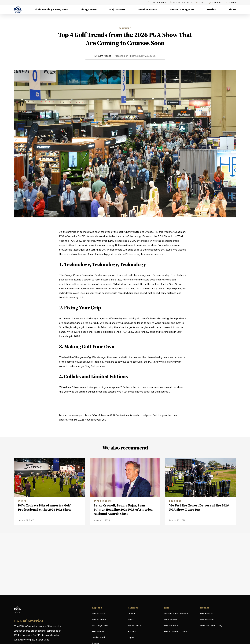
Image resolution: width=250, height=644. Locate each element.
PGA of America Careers (176, 632)
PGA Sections (171, 625)
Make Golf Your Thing (211, 626)
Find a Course (99, 620)
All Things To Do (101, 625)
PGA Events (98, 632)
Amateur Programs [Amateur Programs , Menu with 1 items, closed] (182, 10)
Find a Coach (98, 614)
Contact (132, 614)
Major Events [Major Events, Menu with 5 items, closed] (117, 10)
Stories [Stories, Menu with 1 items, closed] (211, 10)
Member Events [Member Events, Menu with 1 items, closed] (147, 10)
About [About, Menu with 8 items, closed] (232, 10)
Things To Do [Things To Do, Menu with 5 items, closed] (88, 10)
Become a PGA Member (176, 614)
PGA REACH (206, 614)
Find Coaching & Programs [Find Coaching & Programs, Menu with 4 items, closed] (51, 10)
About (131, 620)
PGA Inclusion (207, 620)
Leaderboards (157, 2)
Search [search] (231, 2)
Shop (200, 2)
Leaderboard (98, 637)
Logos (131, 637)
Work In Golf (170, 620)
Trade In (215, 2)
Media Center (135, 626)
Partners (132, 632)
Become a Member (181, 2)
